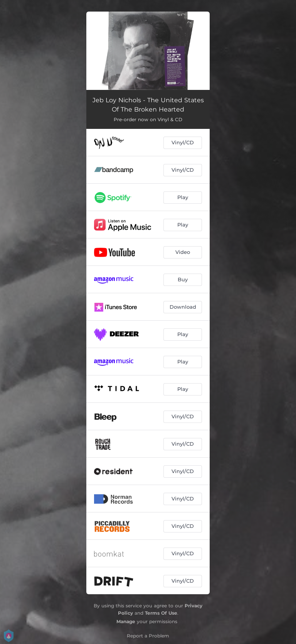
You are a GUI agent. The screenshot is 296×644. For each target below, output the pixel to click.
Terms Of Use (161, 613)
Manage (126, 621)
